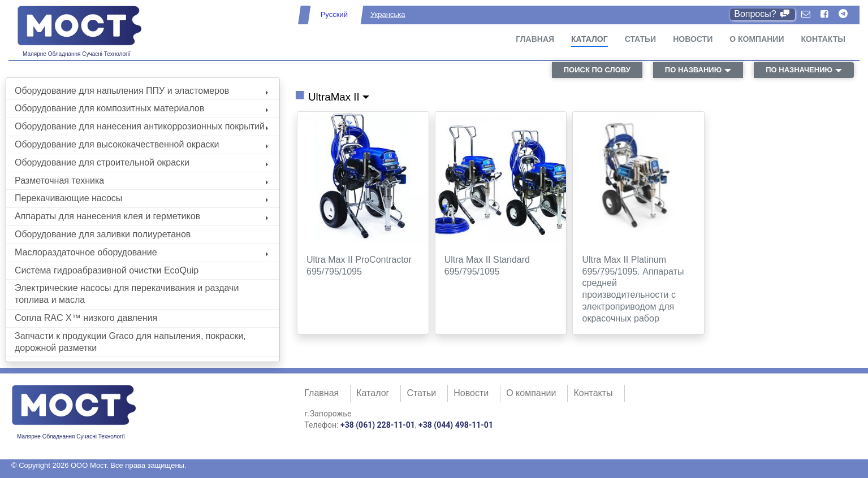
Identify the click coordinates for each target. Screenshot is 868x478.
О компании (757, 39)
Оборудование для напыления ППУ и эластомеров (141, 91)
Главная (535, 39)
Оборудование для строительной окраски (141, 162)
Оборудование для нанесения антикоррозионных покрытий (141, 126)
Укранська (388, 14)
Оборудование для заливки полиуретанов (103, 234)
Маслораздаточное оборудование (141, 252)
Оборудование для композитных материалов (141, 108)
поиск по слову (597, 70)
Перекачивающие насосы (141, 198)
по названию (693, 70)
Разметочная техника (141, 181)
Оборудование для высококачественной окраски (141, 144)
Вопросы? (763, 14)
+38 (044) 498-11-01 (456, 425)
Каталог (590, 39)
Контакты (823, 39)
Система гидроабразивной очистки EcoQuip (107, 270)
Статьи (641, 39)
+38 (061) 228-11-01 (378, 425)
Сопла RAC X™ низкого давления (86, 318)
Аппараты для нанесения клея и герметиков (141, 216)
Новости (693, 39)
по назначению (799, 70)
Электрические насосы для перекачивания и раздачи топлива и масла (127, 294)
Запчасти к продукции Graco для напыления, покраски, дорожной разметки (130, 342)
